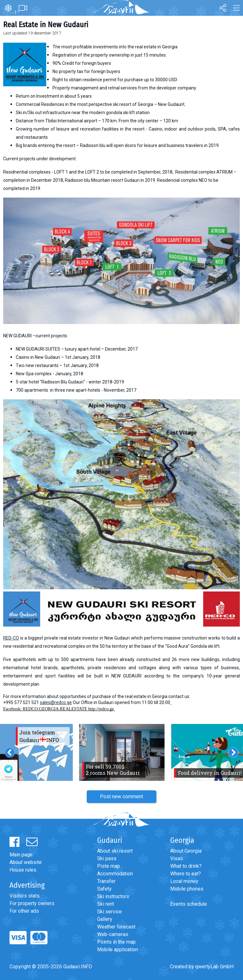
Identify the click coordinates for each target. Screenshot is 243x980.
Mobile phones (187, 889)
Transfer (106, 881)
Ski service (109, 912)
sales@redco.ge (56, 702)
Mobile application (118, 949)
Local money (184, 881)
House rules (23, 870)
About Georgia (186, 851)
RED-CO (11, 638)
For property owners (32, 903)
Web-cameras (113, 934)
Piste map (109, 866)
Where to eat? (186, 874)
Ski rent (106, 904)
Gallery (105, 919)
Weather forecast (116, 927)
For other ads (24, 911)
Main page (21, 855)
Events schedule (189, 904)
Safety (104, 889)
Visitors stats (25, 896)
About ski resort (115, 851)
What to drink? (186, 866)
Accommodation (115, 874)
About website (26, 862)
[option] (122, 752)
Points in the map (116, 942)
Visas (177, 858)
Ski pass (107, 858)
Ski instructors (113, 896)
